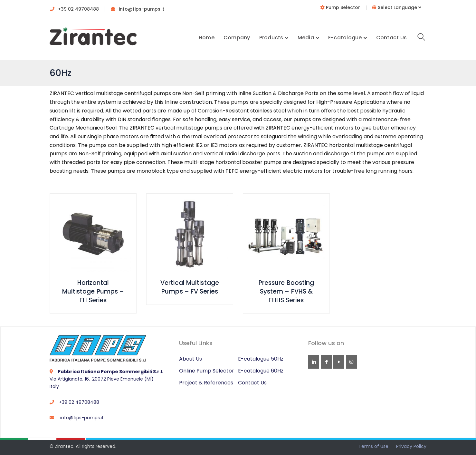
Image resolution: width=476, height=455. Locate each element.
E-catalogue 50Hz (261, 359)
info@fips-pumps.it (142, 9)
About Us (190, 359)
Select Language (397, 7)
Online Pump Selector (207, 371)
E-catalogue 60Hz (261, 371)
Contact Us (252, 383)
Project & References (206, 383)
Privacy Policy (411, 446)
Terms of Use (373, 446)
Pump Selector (341, 7)
